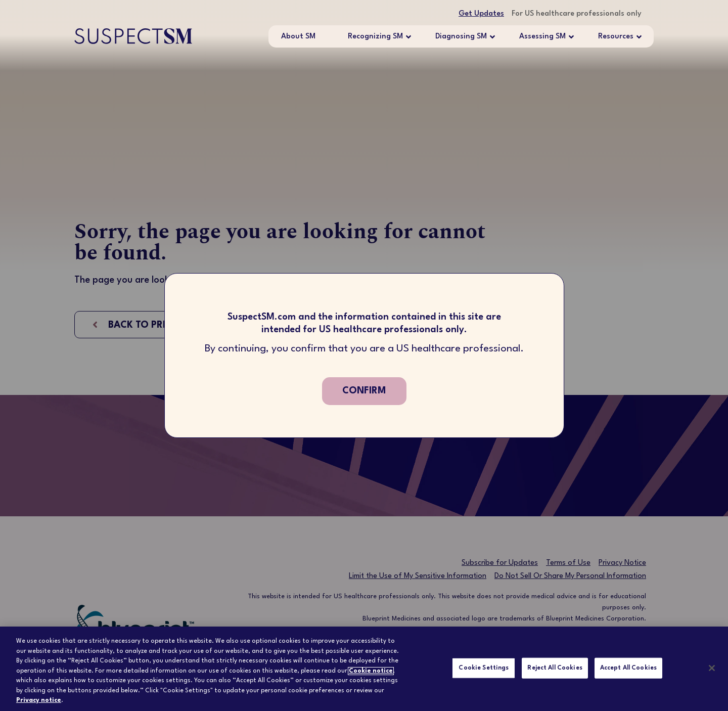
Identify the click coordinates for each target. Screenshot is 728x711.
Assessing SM (542, 37)
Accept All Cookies (628, 668)
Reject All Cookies (555, 668)
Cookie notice (371, 671)
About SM (298, 37)
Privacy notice (39, 700)
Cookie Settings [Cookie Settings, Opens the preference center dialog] (484, 668)
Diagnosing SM (461, 37)
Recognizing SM (375, 37)
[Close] (712, 668)
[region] (364, 669)
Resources (616, 37)
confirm (364, 391)
